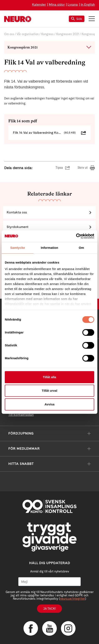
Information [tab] (49, 248)
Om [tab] (81, 248)
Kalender (39, 4)
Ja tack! (49, 609)
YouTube (49, 628)
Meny (92, 19)
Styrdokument (18, 227)
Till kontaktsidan (21, 415)
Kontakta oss (17, 212)
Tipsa (59, 168)
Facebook (31, 628)
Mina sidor (57, 4)
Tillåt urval (50, 391)
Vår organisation (28, 34)
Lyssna (73, 4)
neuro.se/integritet (72, 599)
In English (88, 4)
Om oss (9, 34)
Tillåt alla (49, 377)
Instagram (68, 628)
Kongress (47, 34)
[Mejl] (49, 582)
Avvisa (49, 404)
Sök (77, 19)
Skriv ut (83, 168)
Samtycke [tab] (18, 248)
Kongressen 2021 (68, 34)
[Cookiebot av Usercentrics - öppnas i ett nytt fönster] (76, 236)
